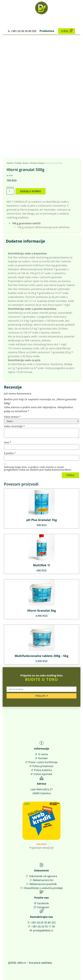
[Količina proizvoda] (10, 191)
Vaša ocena (12, 417)
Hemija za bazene (37, 163)
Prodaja (18, 163)
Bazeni (26, 163)
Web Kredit (42, 844)
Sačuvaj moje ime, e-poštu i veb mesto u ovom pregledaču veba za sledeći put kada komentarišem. (38, 468)
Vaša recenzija (14, 426)
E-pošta (10, 453)
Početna (10, 163)
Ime (8, 442)
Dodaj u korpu (31, 191)
